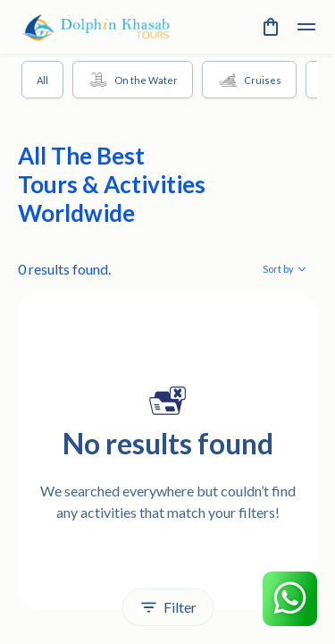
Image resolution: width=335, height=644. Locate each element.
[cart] (271, 27)
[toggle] (306, 27)
